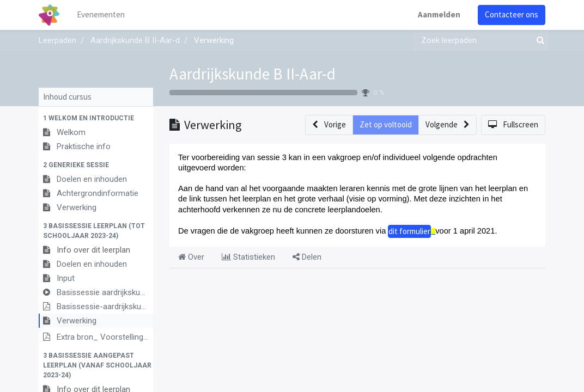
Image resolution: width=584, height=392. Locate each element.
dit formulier (409, 231)
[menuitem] (101, 15)
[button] (96, 118)
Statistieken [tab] (248, 257)
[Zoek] (538, 41)
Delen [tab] (307, 257)
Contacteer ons (512, 14)
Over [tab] (191, 257)
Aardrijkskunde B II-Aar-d (253, 74)
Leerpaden (57, 40)
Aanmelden (439, 14)
